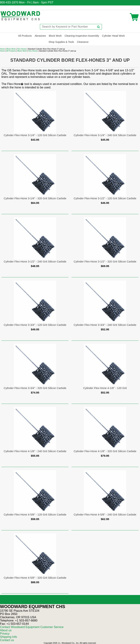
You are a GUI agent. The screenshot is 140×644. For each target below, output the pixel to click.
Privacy (5, 634)
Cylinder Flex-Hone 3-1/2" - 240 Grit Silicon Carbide (35, 261)
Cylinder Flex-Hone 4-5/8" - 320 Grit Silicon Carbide (35, 578)
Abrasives (40, 36)
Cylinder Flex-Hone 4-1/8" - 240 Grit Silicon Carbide (35, 451)
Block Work (55, 36)
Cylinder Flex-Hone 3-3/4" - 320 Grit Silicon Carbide (35, 388)
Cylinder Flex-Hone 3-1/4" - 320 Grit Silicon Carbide (35, 198)
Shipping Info (8, 637)
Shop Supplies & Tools (61, 42)
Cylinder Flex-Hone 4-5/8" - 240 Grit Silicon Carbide (105, 514)
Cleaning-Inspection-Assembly (82, 36)
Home (2, 49)
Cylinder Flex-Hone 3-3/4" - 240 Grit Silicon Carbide (105, 325)
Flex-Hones (22, 49)
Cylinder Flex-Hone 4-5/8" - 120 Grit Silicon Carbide (35, 514)
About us (6, 630)
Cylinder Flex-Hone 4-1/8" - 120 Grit (105, 388)
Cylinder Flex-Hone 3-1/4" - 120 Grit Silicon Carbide (35, 135)
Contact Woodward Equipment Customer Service (32, 627)
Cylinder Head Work (113, 36)
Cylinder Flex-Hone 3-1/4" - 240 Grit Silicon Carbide (105, 135)
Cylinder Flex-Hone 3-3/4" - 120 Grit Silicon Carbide (35, 325)
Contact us (7, 640)
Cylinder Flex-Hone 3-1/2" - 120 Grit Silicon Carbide (105, 198)
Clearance (83, 42)
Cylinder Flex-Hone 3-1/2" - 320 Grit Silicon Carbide (105, 261)
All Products (25, 36)
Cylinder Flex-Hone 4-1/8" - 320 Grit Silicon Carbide (105, 451)
